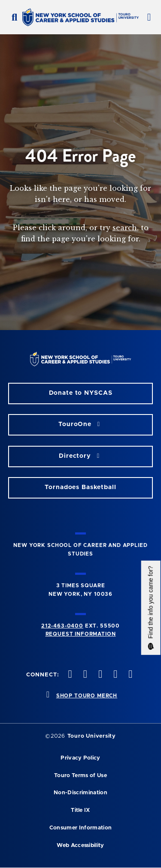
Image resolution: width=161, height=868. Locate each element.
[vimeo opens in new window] (115, 675)
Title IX (80, 810)
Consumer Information (80, 828)
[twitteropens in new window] (84, 675)
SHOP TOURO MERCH (87, 696)
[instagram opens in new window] (99, 675)
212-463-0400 (62, 626)
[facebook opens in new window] (69, 675)
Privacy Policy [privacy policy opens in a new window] (80, 758)
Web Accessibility (80, 845)
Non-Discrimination (80, 793)
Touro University (92, 736)
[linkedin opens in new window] (130, 675)
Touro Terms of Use (80, 776)
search (125, 228)
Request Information (81, 634)
